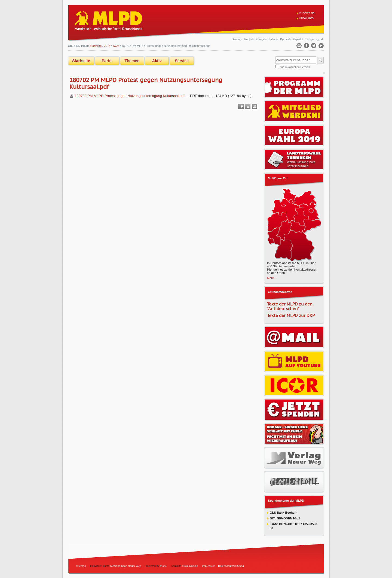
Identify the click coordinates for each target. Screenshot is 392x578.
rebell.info (307, 18)
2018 (107, 46)
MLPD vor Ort (278, 178)
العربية (320, 39)
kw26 (116, 46)
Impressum (209, 566)
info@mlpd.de (190, 566)
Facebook (241, 107)
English (249, 39)
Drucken (255, 107)
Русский (286, 39)
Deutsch (237, 39)
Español (298, 39)
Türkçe (310, 39)
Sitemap (81, 566)
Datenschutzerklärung (231, 566)
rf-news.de (307, 13)
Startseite (81, 61)
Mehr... (272, 278)
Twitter (248, 107)
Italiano (274, 39)
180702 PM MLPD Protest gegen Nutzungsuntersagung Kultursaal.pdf (127, 96)
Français (262, 39)
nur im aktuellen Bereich (295, 67)
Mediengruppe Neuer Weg (126, 566)
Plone (163, 566)
